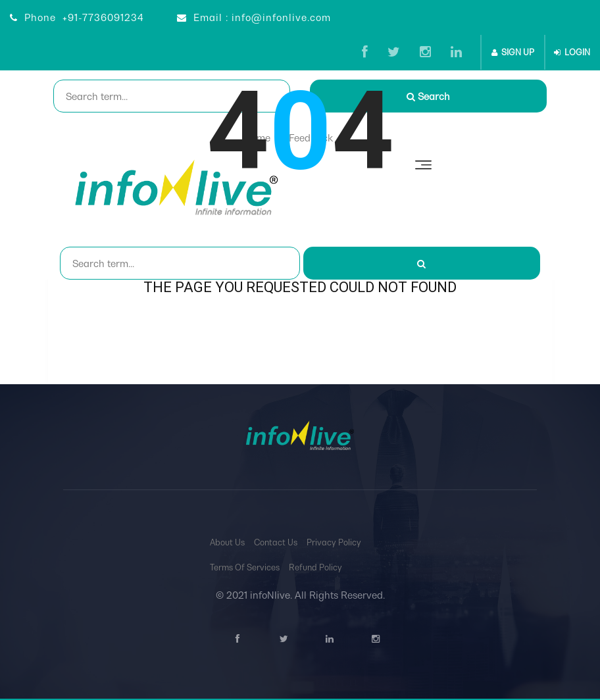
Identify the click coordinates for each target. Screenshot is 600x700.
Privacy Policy (334, 542)
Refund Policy (315, 567)
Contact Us (276, 542)
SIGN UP (513, 52)
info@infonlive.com (281, 17)
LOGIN (572, 52)
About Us (227, 542)
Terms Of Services (245, 567)
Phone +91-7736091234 (77, 17)
